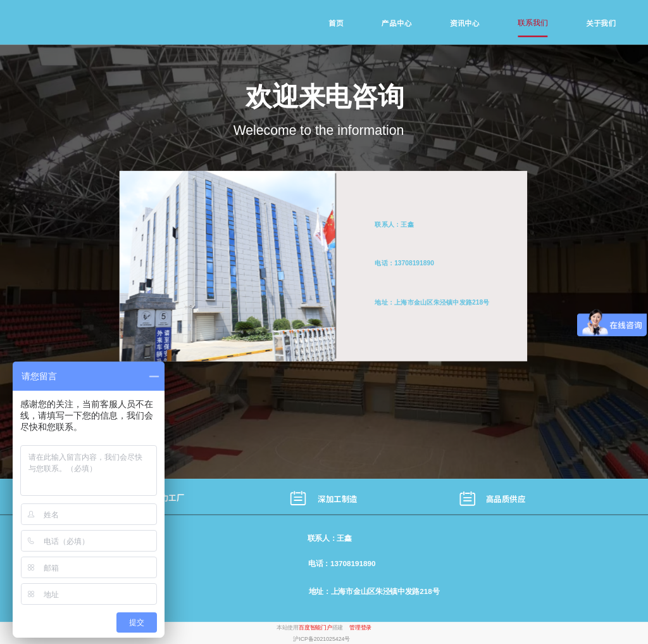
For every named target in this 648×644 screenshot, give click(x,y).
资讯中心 (465, 23)
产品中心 (396, 23)
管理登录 (360, 628)
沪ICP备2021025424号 (321, 639)
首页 (336, 23)
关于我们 (601, 23)
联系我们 (533, 23)
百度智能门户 (315, 628)
